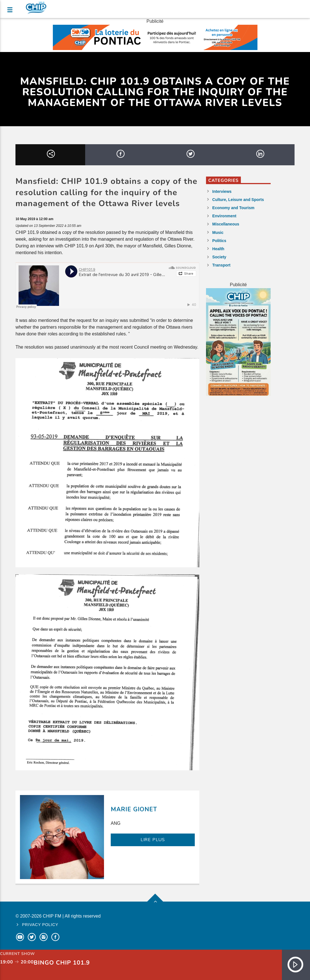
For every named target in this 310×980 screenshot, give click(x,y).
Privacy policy (40, 925)
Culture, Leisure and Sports (238, 200)
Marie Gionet (134, 809)
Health (218, 249)
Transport (221, 265)
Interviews (222, 191)
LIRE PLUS (153, 840)
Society (219, 257)
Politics (219, 241)
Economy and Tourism (233, 208)
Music (218, 232)
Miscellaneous (226, 224)
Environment (224, 216)
